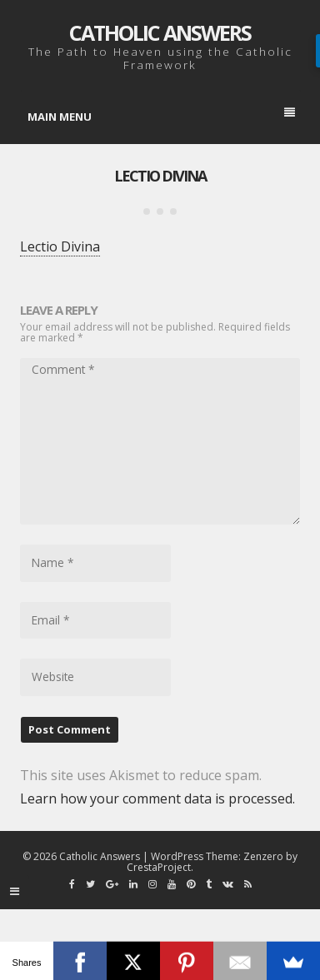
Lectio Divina (160, 176)
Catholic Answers (160, 32)
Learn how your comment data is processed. (157, 798)
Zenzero (263, 856)
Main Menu (161, 116)
